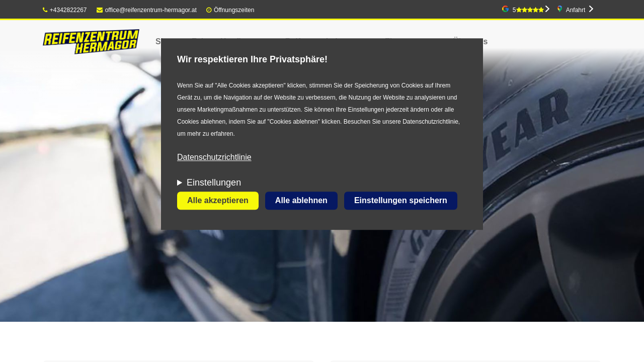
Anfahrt (576, 10)
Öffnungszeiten (234, 10)
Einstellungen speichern (401, 201)
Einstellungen (214, 183)
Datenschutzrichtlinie (214, 158)
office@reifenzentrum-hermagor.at (147, 10)
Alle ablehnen (301, 201)
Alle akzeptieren (218, 201)
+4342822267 (65, 10)
